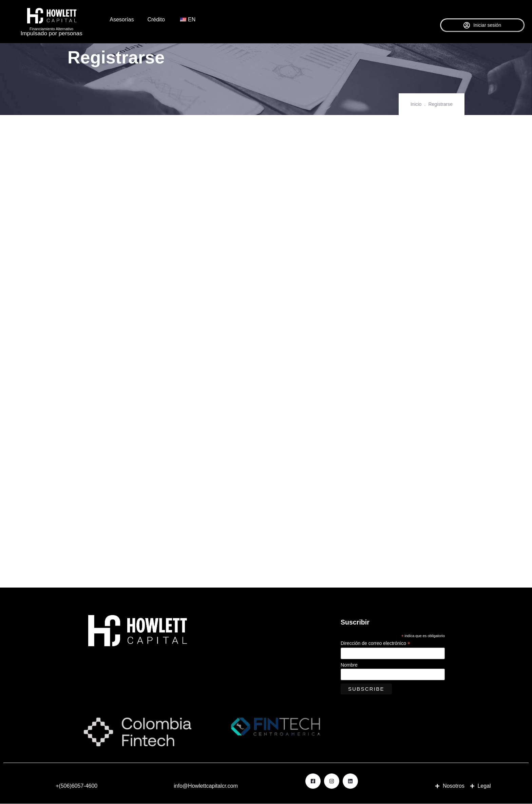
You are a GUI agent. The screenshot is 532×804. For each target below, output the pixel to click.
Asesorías (122, 20)
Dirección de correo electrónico (375, 643)
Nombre (349, 665)
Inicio (416, 104)
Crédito (156, 20)
